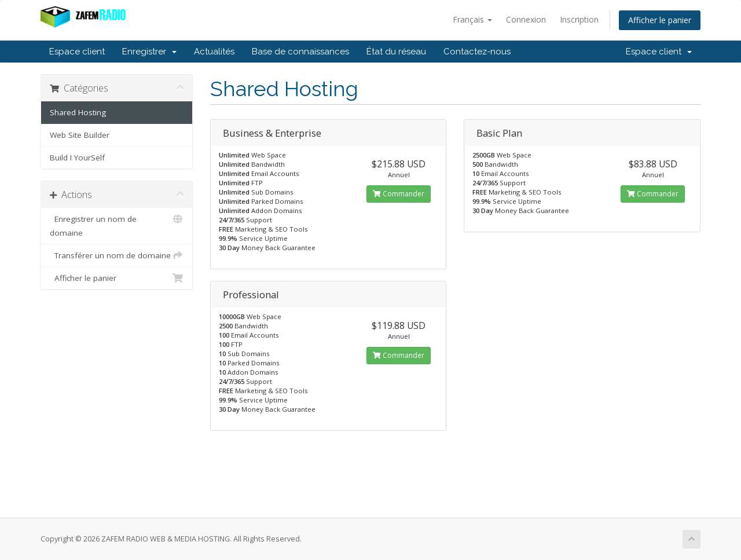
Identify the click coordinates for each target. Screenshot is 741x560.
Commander (399, 194)
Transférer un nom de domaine (117, 255)
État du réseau (396, 52)
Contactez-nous (477, 52)
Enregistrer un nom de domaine (117, 225)
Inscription (579, 19)
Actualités (214, 52)
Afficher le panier (660, 20)
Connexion (526, 19)
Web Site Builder (80, 135)
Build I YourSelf (77, 158)
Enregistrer (149, 52)
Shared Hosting (78, 112)
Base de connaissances (300, 52)
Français (472, 19)
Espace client (77, 52)
